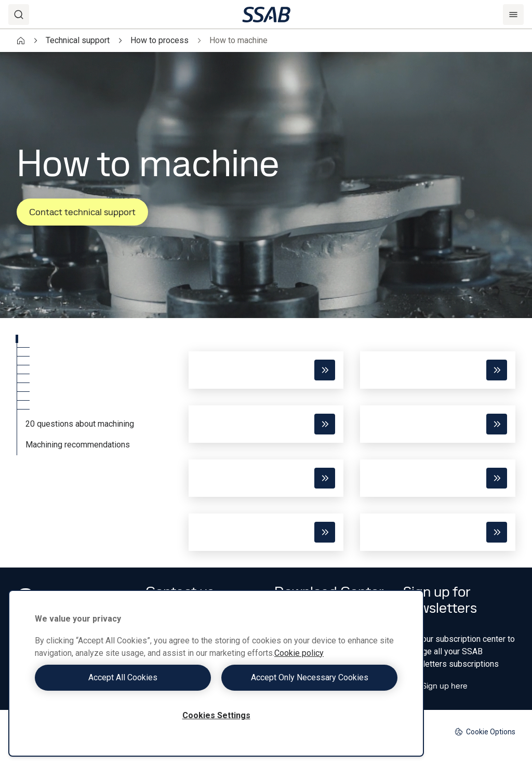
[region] (216, 673)
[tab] (94, 339)
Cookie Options (485, 732)
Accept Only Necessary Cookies (310, 677)
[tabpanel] (352, 443)
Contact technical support (82, 212)
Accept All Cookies (123, 677)
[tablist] (94, 395)
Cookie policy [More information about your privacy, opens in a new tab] (299, 653)
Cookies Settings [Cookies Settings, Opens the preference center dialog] (216, 715)
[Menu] (513, 15)
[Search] (19, 15)
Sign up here (435, 686)
